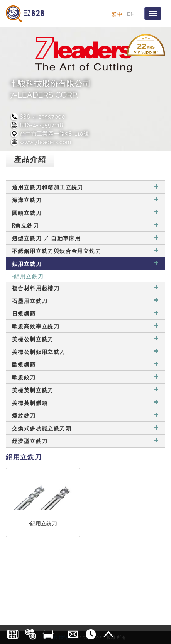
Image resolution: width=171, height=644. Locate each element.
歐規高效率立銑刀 (85, 326)
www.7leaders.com (41, 142)
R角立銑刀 (85, 225)
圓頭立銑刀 (85, 212)
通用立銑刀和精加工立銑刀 (85, 187)
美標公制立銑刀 (85, 339)
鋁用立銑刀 (85, 263)
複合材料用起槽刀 (85, 288)
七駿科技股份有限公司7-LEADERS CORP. (50, 89)
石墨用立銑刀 (85, 300)
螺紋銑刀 (85, 415)
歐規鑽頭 (85, 364)
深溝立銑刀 (85, 200)
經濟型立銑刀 (85, 441)
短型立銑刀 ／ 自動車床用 (85, 238)
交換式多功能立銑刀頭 (85, 428)
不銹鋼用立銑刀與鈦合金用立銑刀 (85, 251)
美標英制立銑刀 (85, 390)
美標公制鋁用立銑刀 (85, 351)
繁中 (117, 14)
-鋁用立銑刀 (28, 276)
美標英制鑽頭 (85, 402)
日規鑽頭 (85, 313)
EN (131, 14)
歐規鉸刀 (85, 377)
